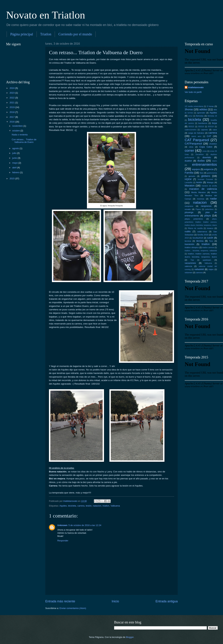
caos (215, 130)
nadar (214, 199)
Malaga (210, 182)
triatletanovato (196, 87)
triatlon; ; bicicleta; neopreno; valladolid (201, 251)
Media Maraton (199, 192)
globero (206, 176)
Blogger (130, 637)
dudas (201, 161)
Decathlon (200, 154)
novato (188, 209)
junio (15, 158)
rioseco (210, 228)
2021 (12, 103)
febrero (16, 172)
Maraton (190, 185)
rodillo (188, 231)
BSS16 (201, 127)
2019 (12, 107)
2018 (12, 112)
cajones (204, 130)
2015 (12, 179)
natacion (97, 506)
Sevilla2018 (198, 238)
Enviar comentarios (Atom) (73, 608)
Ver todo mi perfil (193, 92)
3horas (189, 109)
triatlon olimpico (192, 247)
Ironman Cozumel (205, 179)
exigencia (209, 169)
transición (189, 244)
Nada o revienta (20, 135)
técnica (200, 241)
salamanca (202, 232)
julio (14, 153)
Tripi (192, 260)
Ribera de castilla (195, 228)
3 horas (210, 106)
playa (208, 215)
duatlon (188, 161)
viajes (211, 269)
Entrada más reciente (60, 601)
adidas (203, 109)
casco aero (196, 136)
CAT (209, 136)
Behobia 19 (212, 116)
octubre (16, 131)
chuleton (213, 144)
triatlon (106, 506)
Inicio (115, 601)
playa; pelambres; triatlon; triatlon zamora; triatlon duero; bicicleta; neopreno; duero (201, 222)
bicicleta (72, 506)
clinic (191, 147)
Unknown (62, 525)
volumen (189, 273)
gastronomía (212, 173)
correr (189, 150)
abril (15, 168)
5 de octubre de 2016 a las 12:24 (85, 525)
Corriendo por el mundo (75, 34)
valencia (188, 266)
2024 (12, 88)
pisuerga (189, 212)
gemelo (192, 176)
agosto (16, 148)
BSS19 (211, 127)
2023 (12, 93)
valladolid (199, 269)
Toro (211, 241)
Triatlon (46, 34)
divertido (207, 157)
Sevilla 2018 (203, 235)
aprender (201, 113)
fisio (201, 173)
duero (215, 161)
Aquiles (63, 506)
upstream (207, 260)
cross (205, 151)
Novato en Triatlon (46, 15)
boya (214, 123)
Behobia (200, 116)
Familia (189, 173)
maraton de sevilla (209, 186)
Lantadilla (189, 183)
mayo (15, 163)
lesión (89, 506)
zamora (199, 273)
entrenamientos (205, 164)
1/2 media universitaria (194, 106)
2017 (12, 117)
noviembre (18, 126)
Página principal (22, 34)
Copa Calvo (206, 147)
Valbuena (115, 506)
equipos (196, 169)
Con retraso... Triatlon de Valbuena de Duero (24, 141)
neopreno (189, 206)
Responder (63, 541)
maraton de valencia (203, 189)
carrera (81, 506)
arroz (190, 116)
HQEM (188, 179)
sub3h (210, 238)
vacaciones (190, 263)
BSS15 (191, 127)
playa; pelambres (194, 219)
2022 (12, 98)
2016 (12, 122)
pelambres (209, 209)
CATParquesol (193, 143)
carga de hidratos (196, 133)
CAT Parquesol (197, 140)
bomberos (203, 123)
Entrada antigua (167, 601)
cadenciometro (191, 130)
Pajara (198, 209)
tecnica (188, 241)
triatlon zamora (208, 248)
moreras (201, 199)
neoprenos (206, 206)
